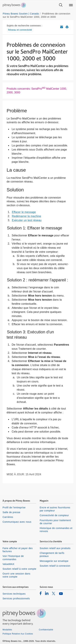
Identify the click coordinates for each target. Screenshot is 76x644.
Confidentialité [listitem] (46, 630)
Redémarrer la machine (26, 216)
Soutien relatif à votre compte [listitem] (19, 569)
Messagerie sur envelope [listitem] (54, 561)
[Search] (61, 5)
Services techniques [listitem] (14, 594)
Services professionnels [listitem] (16, 598)
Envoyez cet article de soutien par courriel (62, 27)
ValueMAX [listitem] (8, 564)
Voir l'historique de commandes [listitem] (13, 558)
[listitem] (41, 593)
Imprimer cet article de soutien (67, 27)
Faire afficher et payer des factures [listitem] (18, 550)
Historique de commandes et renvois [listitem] (56, 530)
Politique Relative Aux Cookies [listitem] (18, 634)
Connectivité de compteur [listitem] (54, 515)
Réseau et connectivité (20, 30)
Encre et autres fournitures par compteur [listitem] (55, 509)
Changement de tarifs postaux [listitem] (52, 555)
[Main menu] (71, 5)
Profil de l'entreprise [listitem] (14, 507)
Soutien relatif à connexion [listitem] (55, 566)
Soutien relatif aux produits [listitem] (55, 548)
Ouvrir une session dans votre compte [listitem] (16, 575)
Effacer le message (24, 212)
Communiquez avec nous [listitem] (17, 522)
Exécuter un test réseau (27, 220)
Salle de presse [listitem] (11, 512)
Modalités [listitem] (7, 630)
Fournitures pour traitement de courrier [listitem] (55, 522)
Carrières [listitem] (8, 517)
